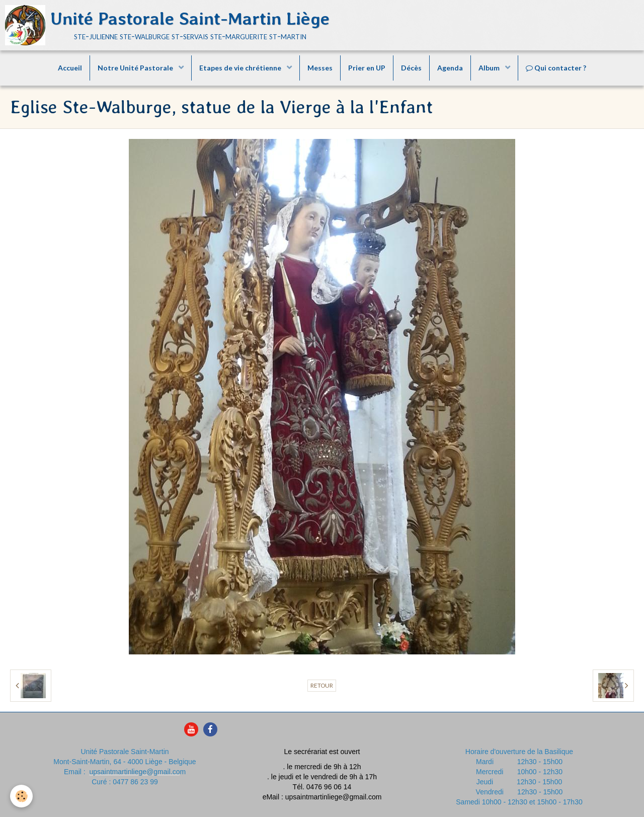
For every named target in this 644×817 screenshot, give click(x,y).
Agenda (450, 68)
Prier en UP (367, 68)
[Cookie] (21, 796)
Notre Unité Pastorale (136, 68)
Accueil (70, 68)
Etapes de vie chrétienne (241, 68)
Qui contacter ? (556, 68)
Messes (320, 68)
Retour (322, 685)
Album (490, 68)
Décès (411, 68)
